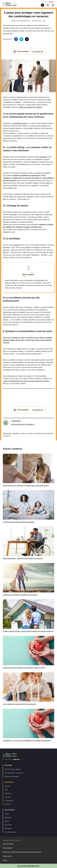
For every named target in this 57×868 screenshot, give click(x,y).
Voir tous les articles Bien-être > (28, 866)
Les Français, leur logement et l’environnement (19, 704)
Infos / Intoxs (8, 825)
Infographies (8, 828)
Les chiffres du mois (10, 832)
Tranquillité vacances (20, 123)
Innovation (8, 797)
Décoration (8, 804)
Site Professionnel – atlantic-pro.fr (14, 773)
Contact (5, 860)
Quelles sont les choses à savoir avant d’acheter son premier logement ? (28, 631)
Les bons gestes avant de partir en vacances (19, 522)
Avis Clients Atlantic (8, 844)
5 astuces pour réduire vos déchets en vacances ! (20, 595)
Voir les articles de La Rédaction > (23, 424)
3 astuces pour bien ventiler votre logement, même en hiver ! (24, 668)
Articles (7, 814)
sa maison (43, 157)
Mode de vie (8, 793)
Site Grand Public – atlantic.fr (13, 769)
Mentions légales (8, 848)
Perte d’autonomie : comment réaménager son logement (23, 558)
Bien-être (16, 433)
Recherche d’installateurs (12, 777)
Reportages (8, 818)
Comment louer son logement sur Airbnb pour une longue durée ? (26, 486)
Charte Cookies (7, 856)
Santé (6, 790)
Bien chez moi (7, 433)
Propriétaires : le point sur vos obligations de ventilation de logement (27, 740)
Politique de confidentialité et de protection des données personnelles (22, 852)
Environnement (9, 801)
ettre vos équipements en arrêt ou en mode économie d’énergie (27, 381)
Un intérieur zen (38, 51)
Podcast (7, 821)
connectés (16, 245)
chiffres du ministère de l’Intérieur (30, 107)
